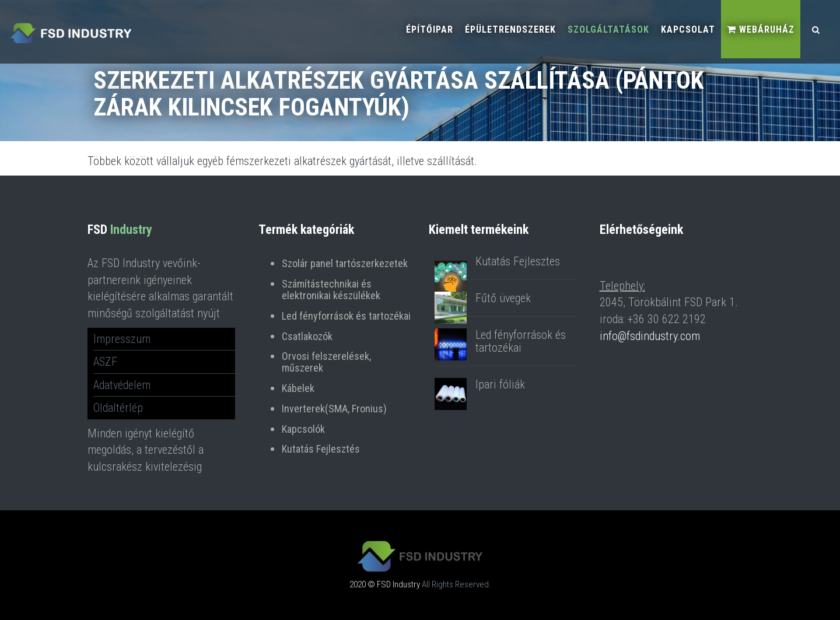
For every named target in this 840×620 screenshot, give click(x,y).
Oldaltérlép (118, 408)
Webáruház (761, 29)
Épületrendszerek (510, 29)
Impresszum (122, 339)
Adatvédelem (122, 385)
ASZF (105, 362)
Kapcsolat (688, 29)
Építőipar (430, 29)
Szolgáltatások (608, 29)
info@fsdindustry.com (650, 336)
